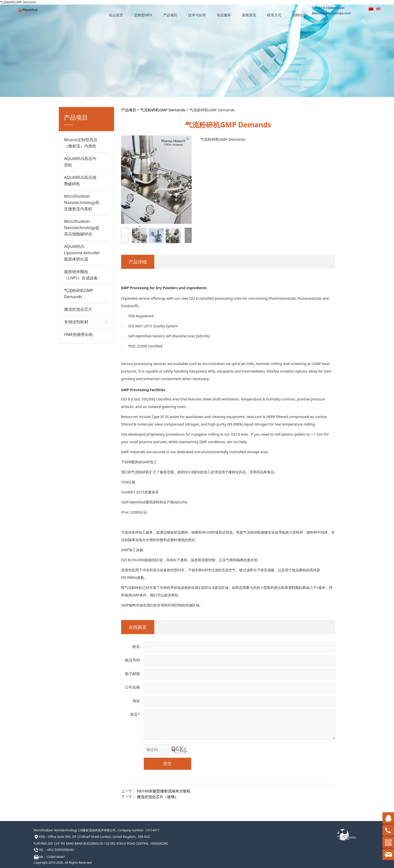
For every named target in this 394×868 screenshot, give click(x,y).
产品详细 (138, 262)
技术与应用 (197, 15)
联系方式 (274, 15)
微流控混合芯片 (78, 309)
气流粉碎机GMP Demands (79, 294)
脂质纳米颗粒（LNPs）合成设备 (81, 275)
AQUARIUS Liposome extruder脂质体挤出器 (82, 253)
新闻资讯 (249, 15)
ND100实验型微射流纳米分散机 (164, 791)
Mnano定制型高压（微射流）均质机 (81, 143)
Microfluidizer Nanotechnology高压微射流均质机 (82, 202)
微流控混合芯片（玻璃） (158, 797)
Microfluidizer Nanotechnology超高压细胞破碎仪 (82, 228)
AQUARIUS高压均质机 (80, 162)
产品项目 (170, 15)
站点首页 (116, 15)
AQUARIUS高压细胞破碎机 (80, 181)
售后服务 (224, 15)
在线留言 (138, 627)
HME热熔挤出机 (79, 334)
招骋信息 (299, 15)
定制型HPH (143, 15)
